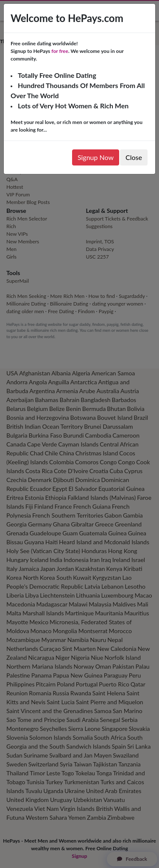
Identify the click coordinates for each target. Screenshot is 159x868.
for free (60, 51)
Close (134, 157)
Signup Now (96, 157)
